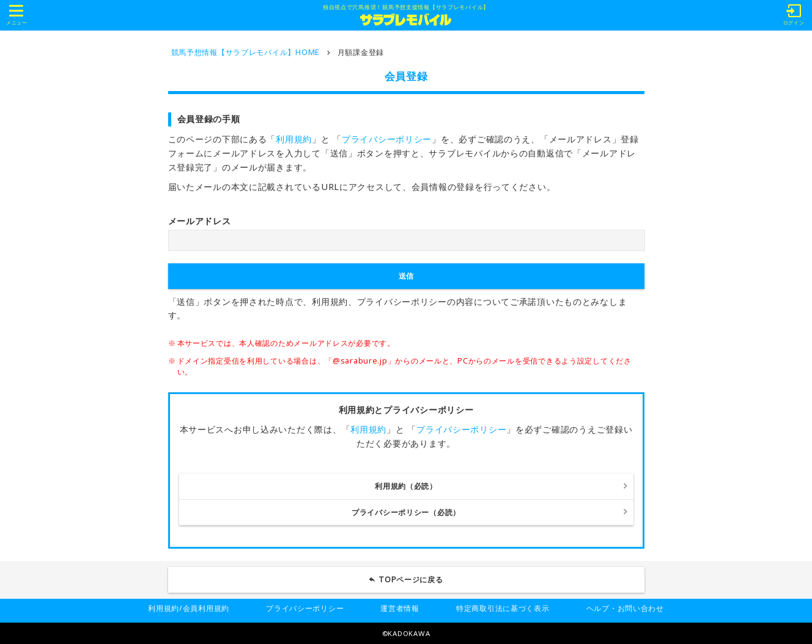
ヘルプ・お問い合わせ (625, 608)
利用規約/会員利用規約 (189, 608)
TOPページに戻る (411, 580)
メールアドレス (200, 221)
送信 (406, 276)
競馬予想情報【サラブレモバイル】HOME (245, 52)
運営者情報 (400, 608)
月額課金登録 (361, 52)
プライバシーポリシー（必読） (406, 512)
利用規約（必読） (406, 486)
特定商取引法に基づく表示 (503, 608)
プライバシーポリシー (387, 139)
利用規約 (294, 139)
